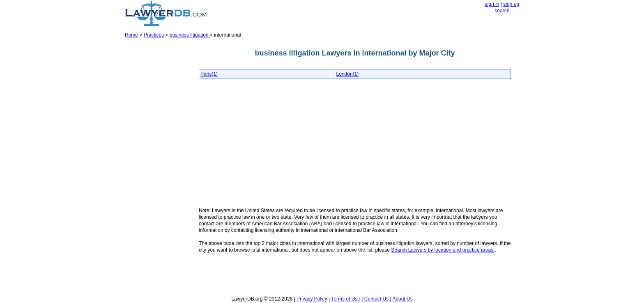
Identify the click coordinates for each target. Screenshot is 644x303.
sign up (511, 4)
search (502, 11)
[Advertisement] (158, 167)
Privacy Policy (312, 299)
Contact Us (376, 299)
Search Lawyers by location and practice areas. (443, 250)
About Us (402, 299)
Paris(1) (209, 74)
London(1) (348, 74)
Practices (154, 35)
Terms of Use (346, 299)
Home (131, 35)
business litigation (190, 35)
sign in (492, 4)
